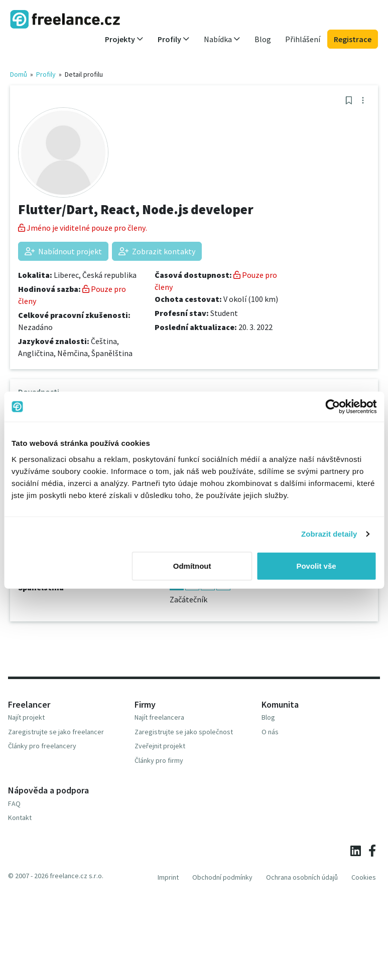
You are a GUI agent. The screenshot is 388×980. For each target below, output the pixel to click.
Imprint (168, 877)
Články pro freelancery (42, 746)
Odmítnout (192, 565)
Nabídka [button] (222, 39)
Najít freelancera (159, 717)
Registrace (353, 39)
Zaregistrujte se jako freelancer (56, 732)
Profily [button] (174, 39)
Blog (263, 39)
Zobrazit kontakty (157, 251)
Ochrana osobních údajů (302, 877)
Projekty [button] (124, 39)
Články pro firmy (159, 760)
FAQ (14, 803)
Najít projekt (26, 717)
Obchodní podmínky (222, 877)
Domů (19, 74)
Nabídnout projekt (63, 251)
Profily (46, 74)
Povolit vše (316, 565)
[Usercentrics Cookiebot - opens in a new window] (333, 407)
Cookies (364, 877)
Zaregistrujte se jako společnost (184, 732)
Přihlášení (303, 39)
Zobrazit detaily (329, 534)
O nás (270, 732)
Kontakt (20, 818)
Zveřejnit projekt (160, 746)
